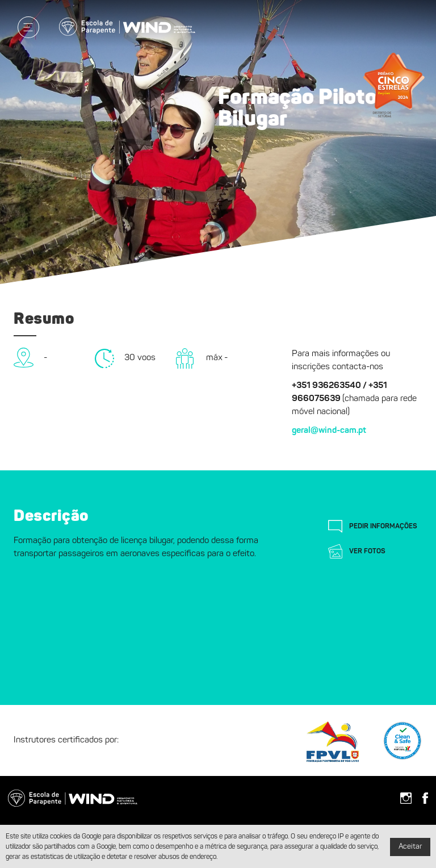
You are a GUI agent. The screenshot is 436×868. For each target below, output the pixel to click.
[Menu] (28, 27)
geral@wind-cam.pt (329, 431)
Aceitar (410, 847)
